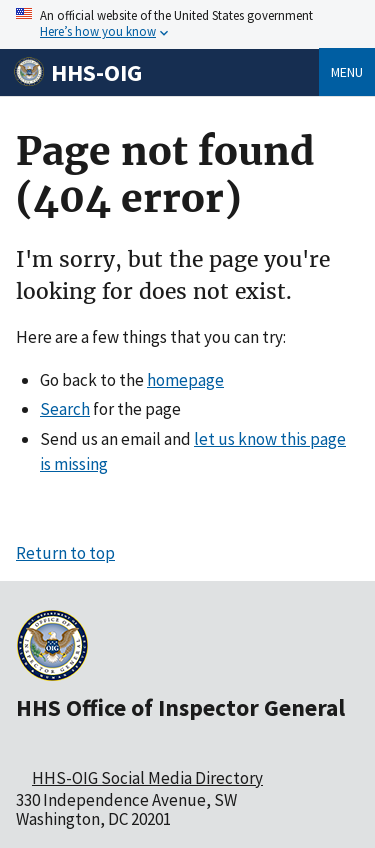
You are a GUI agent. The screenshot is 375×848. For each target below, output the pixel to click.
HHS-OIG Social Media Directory (147, 778)
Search (65, 409)
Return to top (65, 553)
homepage (185, 380)
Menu (347, 72)
